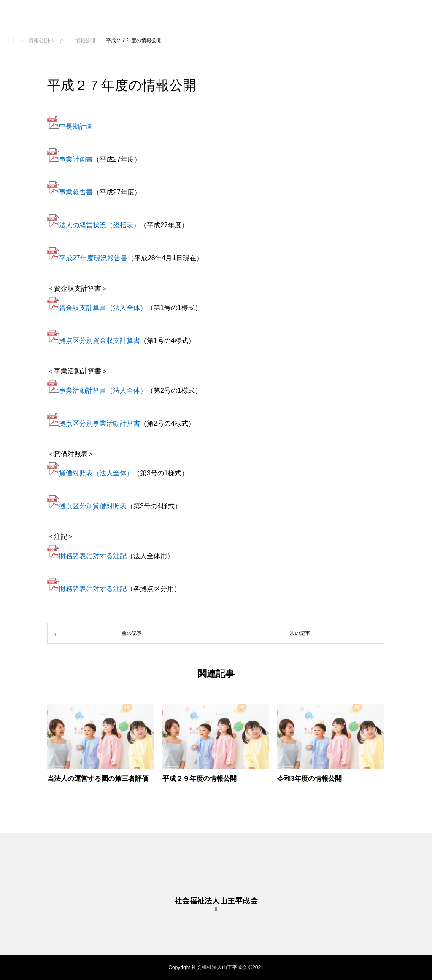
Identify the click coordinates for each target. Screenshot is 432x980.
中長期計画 (76, 126)
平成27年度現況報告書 (93, 258)
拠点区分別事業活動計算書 (100, 423)
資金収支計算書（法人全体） (103, 308)
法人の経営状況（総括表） (100, 225)
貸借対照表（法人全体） (96, 473)
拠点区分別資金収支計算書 (100, 341)
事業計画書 (76, 159)
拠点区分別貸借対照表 (93, 506)
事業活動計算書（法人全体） (103, 390)
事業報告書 (70, 192)
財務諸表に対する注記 (93, 556)
